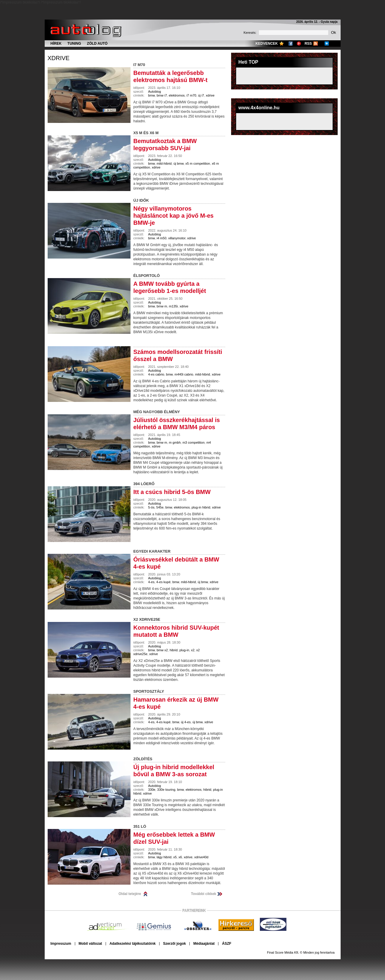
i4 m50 (161, 238)
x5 (175, 857)
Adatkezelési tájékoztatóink (133, 944)
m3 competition (194, 442)
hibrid (174, 650)
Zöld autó (97, 44)
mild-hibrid (164, 163)
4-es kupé (163, 582)
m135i (173, 306)
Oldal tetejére (130, 894)
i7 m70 (191, 95)
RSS (308, 44)
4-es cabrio (156, 374)
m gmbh (175, 442)
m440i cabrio (184, 374)
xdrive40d (201, 857)
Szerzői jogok (174, 944)
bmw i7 (162, 95)
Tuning (74, 44)
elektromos (177, 95)
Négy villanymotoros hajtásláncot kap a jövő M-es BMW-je (174, 216)
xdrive (59, 58)
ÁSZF (227, 944)
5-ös (151, 507)
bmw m (162, 306)
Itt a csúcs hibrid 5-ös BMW (172, 492)
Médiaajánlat (204, 944)
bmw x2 (162, 650)
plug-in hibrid (201, 507)
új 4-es (186, 722)
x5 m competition (198, 163)
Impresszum (61, 944)
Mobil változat (90, 944)
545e (160, 507)
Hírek (56, 44)
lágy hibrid (164, 857)
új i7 (201, 95)
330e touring (166, 790)
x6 (180, 857)
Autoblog (155, 92)
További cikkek (203, 894)
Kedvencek (266, 44)
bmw (152, 95)
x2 (193, 650)
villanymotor (177, 238)
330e (152, 790)
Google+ (299, 44)
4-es (151, 582)
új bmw (178, 163)
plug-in (184, 650)
